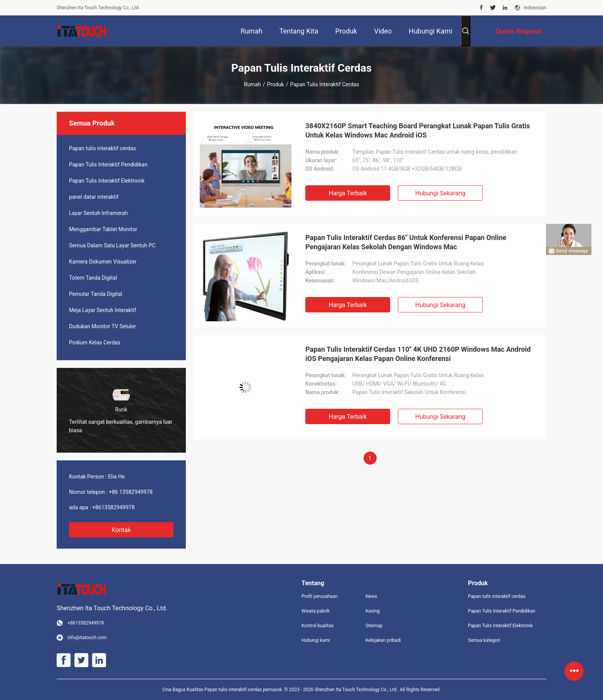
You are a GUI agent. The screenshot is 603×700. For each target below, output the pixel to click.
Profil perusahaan (320, 596)
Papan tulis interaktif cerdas (103, 148)
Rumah (253, 84)
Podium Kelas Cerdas (95, 342)
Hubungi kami (316, 640)
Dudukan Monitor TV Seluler (102, 326)
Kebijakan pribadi (383, 640)
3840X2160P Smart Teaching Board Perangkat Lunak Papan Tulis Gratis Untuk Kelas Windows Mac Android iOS (418, 130)
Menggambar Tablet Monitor (103, 229)
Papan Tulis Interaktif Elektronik (107, 181)
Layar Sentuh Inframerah (98, 213)
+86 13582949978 (131, 492)
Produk (276, 84)
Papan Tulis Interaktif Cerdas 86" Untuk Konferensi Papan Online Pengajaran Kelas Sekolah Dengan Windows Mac (406, 242)
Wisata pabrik (316, 611)
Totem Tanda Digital (93, 278)
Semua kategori (484, 640)
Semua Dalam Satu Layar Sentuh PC (112, 245)
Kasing (373, 611)
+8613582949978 (113, 507)
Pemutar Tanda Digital (96, 294)
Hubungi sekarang (440, 193)
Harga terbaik (348, 193)
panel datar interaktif (94, 197)
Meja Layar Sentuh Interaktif (103, 310)
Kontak (121, 530)
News (371, 596)
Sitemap (374, 626)
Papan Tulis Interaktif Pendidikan (108, 165)
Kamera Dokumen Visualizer (103, 262)
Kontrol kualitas (318, 626)
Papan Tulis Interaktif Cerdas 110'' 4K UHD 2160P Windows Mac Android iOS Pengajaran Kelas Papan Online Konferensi (418, 354)
